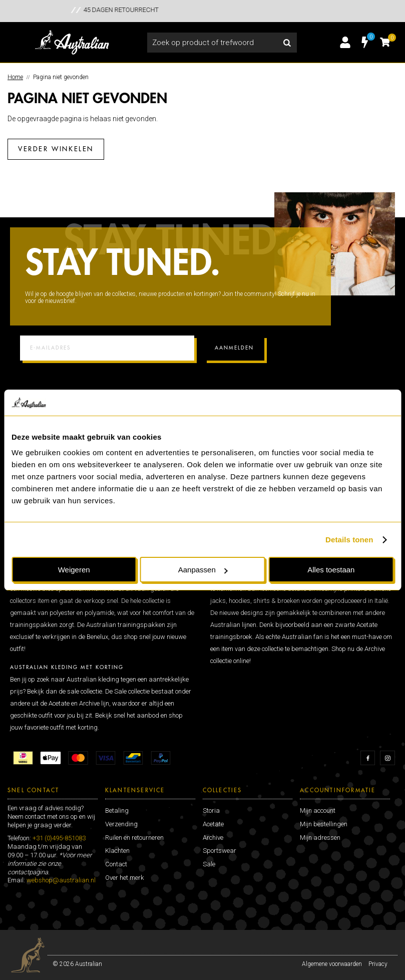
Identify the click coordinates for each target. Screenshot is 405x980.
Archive (213, 838)
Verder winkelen (56, 149)
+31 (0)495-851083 (59, 838)
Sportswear (220, 851)
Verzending (121, 824)
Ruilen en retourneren (134, 838)
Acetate (213, 824)
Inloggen (345, 43)
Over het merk (125, 878)
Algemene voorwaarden (332, 964)
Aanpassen (203, 570)
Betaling (117, 810)
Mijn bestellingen (324, 824)
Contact (116, 864)
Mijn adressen (320, 838)
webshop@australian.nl (61, 880)
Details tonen (349, 540)
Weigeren (74, 570)
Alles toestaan (331, 570)
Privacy (378, 964)
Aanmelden (234, 348)
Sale (209, 864)
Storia (211, 810)
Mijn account (318, 810)
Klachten (117, 851)
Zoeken (287, 43)
